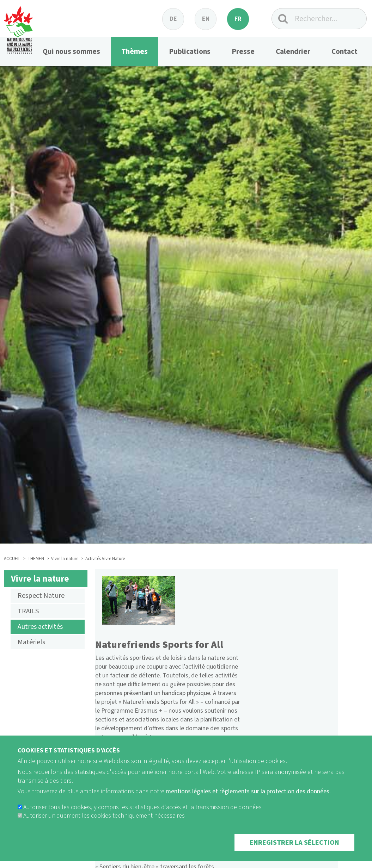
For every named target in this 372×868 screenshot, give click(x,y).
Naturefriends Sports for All (159, 645)
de (173, 19)
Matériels (31, 642)
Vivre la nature (65, 559)
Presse (243, 51)
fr (238, 19)
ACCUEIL (12, 559)
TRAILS (28, 611)
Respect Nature (41, 596)
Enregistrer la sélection (294, 852)
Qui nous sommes (71, 51)
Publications (190, 51)
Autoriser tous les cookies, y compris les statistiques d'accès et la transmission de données (142, 817)
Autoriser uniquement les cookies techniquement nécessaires (104, 826)
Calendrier (293, 51)
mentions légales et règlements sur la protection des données (248, 801)
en (206, 19)
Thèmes (135, 51)
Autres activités (40, 627)
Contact (344, 51)
